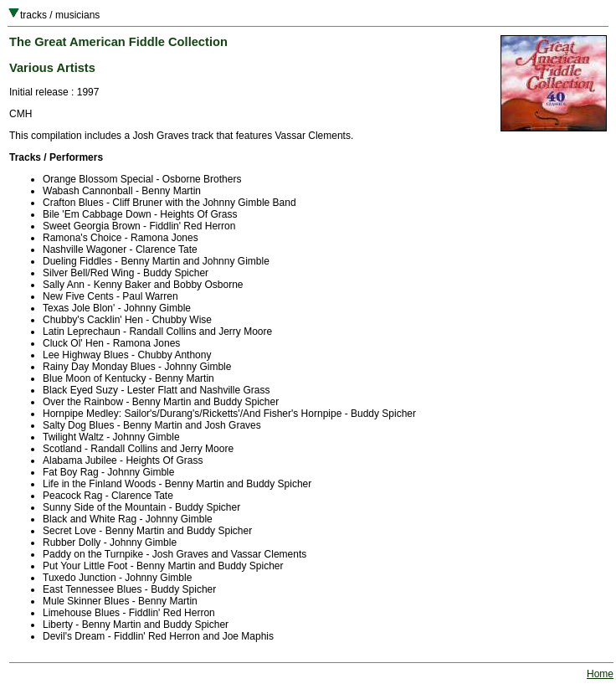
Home (600, 674)
